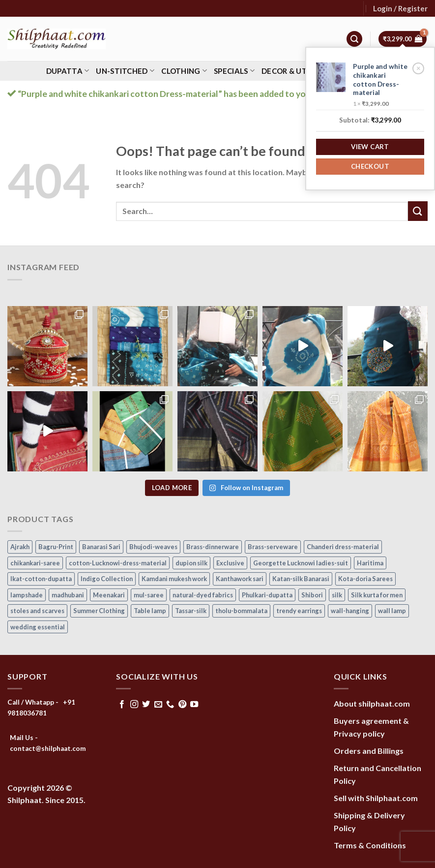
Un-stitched (125, 71)
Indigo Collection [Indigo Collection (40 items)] (107, 579)
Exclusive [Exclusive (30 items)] (230, 563)
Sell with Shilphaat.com (376, 798)
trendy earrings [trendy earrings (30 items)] (299, 611)
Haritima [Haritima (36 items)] (370, 563)
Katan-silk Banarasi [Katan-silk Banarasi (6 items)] (301, 579)
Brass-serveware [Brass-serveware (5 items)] (273, 547)
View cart (370, 147)
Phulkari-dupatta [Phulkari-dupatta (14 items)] (267, 595)
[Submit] (418, 211)
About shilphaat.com (372, 703)
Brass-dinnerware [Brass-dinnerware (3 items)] (213, 547)
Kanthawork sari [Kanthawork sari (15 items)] (240, 579)
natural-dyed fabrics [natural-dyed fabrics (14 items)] (203, 595)
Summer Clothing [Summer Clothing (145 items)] (99, 611)
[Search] (354, 39)
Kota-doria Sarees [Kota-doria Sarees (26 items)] (365, 579)
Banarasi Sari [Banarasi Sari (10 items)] (101, 547)
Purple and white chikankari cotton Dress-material (380, 79)
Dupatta (68, 71)
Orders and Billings (369, 751)
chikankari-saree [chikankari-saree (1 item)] (35, 563)
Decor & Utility (297, 71)
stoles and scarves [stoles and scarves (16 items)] (37, 611)
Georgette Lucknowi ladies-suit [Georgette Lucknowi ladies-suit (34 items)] (301, 563)
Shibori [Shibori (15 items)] (312, 595)
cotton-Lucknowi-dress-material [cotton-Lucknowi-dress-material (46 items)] (118, 563)
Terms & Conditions (370, 845)
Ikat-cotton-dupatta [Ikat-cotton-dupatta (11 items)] (41, 579)
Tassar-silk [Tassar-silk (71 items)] (191, 611)
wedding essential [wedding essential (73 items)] (38, 627)
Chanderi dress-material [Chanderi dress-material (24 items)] (343, 547)
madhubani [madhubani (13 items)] (68, 595)
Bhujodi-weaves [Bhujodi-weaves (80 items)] (153, 547)
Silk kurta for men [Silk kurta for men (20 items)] (377, 595)
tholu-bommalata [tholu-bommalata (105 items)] (241, 611)
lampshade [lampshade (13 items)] (27, 595)
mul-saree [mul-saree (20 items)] (149, 595)
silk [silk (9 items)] (337, 595)
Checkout (370, 166)
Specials (234, 71)
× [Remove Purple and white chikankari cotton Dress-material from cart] (419, 68)
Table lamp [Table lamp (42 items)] (150, 611)
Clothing (184, 71)
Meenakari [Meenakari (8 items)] (109, 595)
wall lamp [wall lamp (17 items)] (392, 611)
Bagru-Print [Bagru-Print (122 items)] (56, 547)
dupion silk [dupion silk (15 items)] (191, 563)
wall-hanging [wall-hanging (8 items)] (350, 611)
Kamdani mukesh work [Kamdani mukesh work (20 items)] (174, 579)
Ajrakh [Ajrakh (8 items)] (20, 547)
